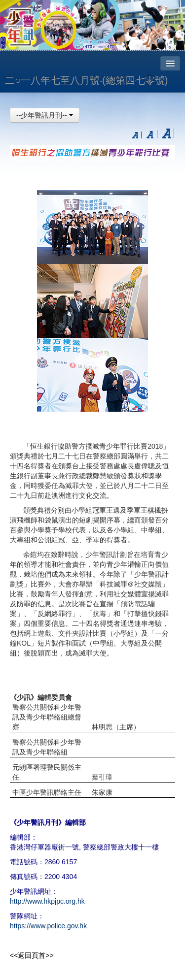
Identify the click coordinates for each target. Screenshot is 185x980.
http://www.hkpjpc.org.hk (47, 901)
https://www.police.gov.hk (48, 926)
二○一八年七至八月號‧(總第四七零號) (86, 80)
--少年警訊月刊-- (45, 115)
